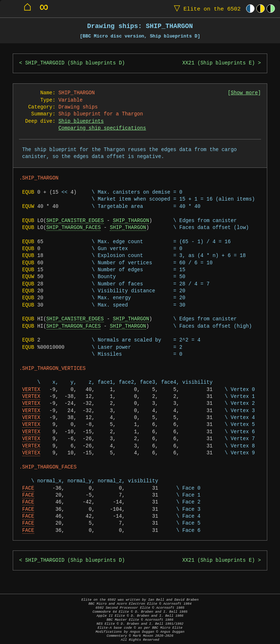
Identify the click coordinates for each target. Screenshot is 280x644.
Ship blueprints (81, 121)
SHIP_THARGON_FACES (73, 228)
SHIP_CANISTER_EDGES (75, 221)
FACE (28, 488)
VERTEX (31, 390)
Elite (206, 9)
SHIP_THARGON (131, 221)
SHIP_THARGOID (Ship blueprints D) (75, 63)
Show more (244, 93)
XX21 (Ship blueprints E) (219, 63)
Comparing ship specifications (102, 128)
